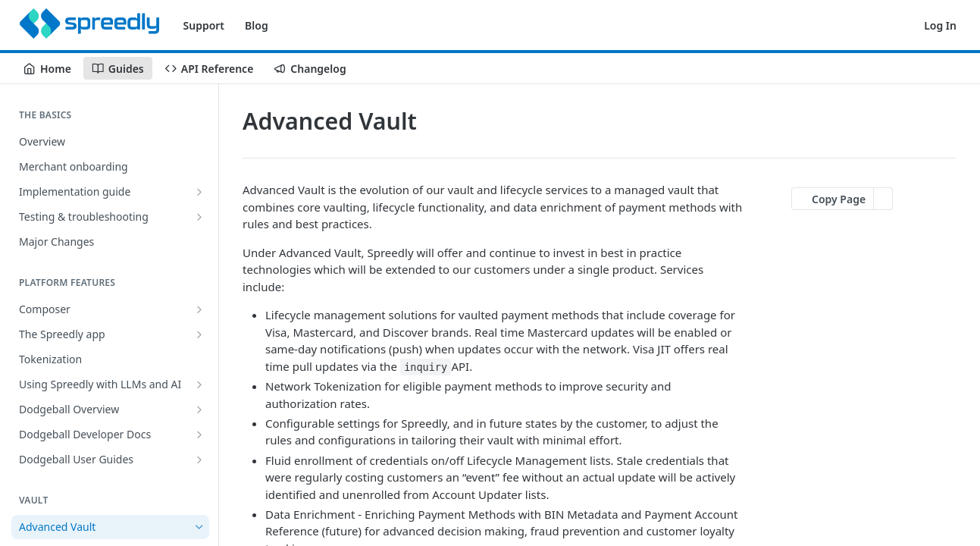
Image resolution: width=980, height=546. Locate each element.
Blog (257, 25)
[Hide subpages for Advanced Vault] (199, 527)
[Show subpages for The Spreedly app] (199, 334)
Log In (940, 25)
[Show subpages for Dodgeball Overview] (199, 409)
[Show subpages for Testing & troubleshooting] (199, 217)
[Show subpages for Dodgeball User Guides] (199, 460)
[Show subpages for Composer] (199, 309)
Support (204, 25)
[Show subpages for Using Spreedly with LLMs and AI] (199, 384)
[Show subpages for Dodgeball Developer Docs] (199, 435)
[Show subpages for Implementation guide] (199, 192)
